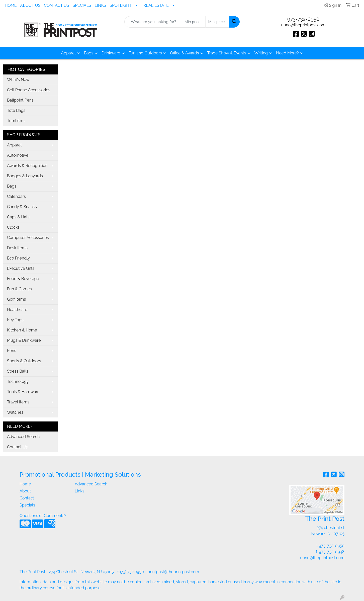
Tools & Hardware (23, 392)
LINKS (101, 5)
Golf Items (16, 299)
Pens (12, 351)
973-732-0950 (303, 19)
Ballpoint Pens (20, 100)
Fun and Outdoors (145, 53)
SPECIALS (82, 5)
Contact (27, 498)
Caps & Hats (18, 217)
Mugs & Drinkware (24, 340)
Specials (27, 505)
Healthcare (17, 310)
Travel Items (18, 402)
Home (25, 484)
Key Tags (15, 320)
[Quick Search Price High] (217, 22)
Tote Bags (16, 110)
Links (79, 491)
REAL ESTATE (156, 5)
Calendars (16, 196)
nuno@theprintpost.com (303, 25)
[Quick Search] (153, 22)
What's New (18, 80)
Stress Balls (18, 371)
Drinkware (111, 53)
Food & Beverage (23, 279)
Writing (261, 53)
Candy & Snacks (22, 207)
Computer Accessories (28, 238)
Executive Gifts (21, 268)
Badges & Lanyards (25, 176)
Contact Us (17, 447)
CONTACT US (56, 5)
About (25, 491)
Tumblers (16, 121)
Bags (89, 53)
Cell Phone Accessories (29, 90)
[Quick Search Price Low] (194, 22)
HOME (11, 5)
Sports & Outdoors (24, 361)
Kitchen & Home (22, 330)
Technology (18, 381)
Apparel (68, 53)
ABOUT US (30, 5)
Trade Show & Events (227, 53)
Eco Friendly (18, 258)
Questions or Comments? (43, 516)
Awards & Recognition (27, 166)
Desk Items (17, 248)
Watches (15, 412)
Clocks (13, 227)
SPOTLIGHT (120, 5)
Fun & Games (19, 289)
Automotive (18, 155)
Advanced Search (23, 437)
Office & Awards (184, 53)
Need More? (287, 53)
